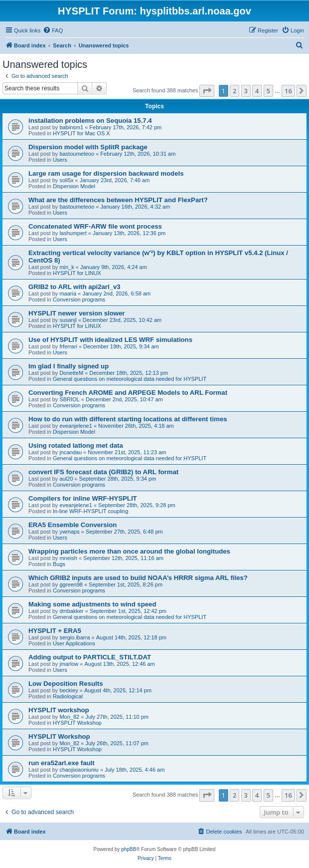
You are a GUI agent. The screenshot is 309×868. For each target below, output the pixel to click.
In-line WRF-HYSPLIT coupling (90, 511)
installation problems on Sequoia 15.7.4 (90, 121)
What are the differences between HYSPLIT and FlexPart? (118, 200)
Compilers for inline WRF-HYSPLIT (83, 498)
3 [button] (246, 91)
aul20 (66, 479)
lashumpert (73, 233)
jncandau (71, 452)
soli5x (66, 180)
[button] (207, 91)
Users (60, 160)
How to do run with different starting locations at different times (128, 419)
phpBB (129, 849)
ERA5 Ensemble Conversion (73, 525)
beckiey (69, 690)
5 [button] (268, 91)
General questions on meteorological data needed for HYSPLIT (130, 379)
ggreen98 (71, 584)
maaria (68, 293)
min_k (67, 267)
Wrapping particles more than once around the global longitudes (129, 551)
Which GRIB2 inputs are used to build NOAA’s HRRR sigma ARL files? (138, 578)
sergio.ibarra (75, 637)
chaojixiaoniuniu (79, 770)
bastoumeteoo (77, 154)
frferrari (68, 346)
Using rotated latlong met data (76, 445)
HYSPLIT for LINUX (77, 273)
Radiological (68, 696)
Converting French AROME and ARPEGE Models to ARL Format (128, 393)
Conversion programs (79, 299)
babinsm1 (71, 127)
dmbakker (71, 611)
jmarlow (69, 664)
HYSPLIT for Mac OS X (81, 133)
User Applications (74, 643)
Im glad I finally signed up (69, 366)
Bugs (59, 564)
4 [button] (257, 91)
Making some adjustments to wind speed (92, 604)
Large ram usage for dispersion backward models (106, 173)
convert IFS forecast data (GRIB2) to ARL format (103, 472)
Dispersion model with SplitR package (88, 147)
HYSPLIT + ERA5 (55, 631)
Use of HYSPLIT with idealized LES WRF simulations (110, 340)
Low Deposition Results (66, 684)
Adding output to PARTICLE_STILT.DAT (90, 657)
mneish (68, 558)
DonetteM (71, 373)
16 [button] (288, 91)
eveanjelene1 (76, 426)
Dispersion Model (74, 186)
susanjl (68, 320)
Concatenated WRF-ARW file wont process (95, 226)
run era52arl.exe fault (62, 763)
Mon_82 (69, 717)
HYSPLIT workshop (59, 710)
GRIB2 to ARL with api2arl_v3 (75, 287)
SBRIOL (69, 399)
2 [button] (234, 91)
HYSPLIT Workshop (77, 723)
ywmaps (69, 532)
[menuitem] (53, 30)
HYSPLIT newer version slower (77, 313)
